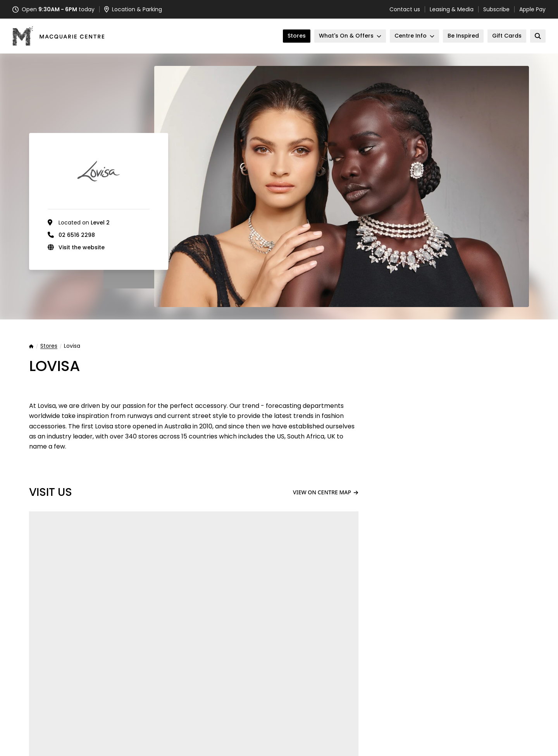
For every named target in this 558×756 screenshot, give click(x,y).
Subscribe (496, 9)
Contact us (405, 9)
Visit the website (82, 247)
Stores (49, 346)
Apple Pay (532, 9)
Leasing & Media (452, 9)
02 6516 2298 (77, 235)
